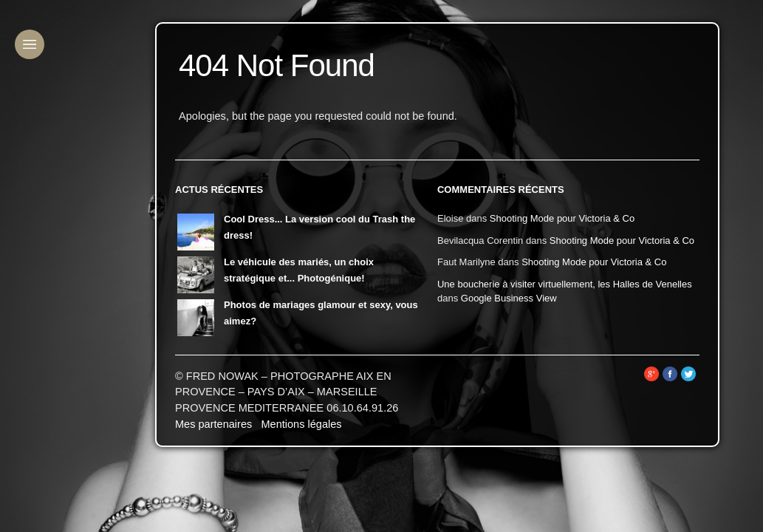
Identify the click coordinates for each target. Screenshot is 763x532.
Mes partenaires (213, 424)
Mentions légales (301, 424)
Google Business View (509, 298)
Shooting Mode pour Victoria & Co (562, 218)
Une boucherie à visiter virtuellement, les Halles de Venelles (565, 284)
